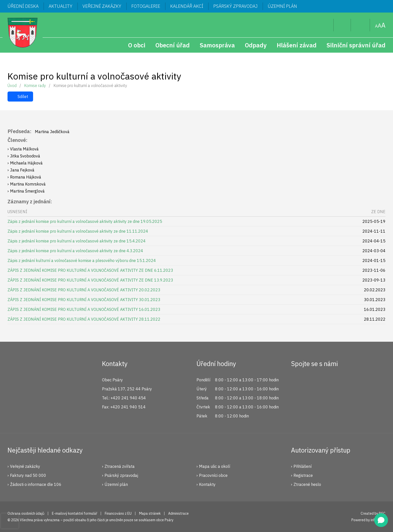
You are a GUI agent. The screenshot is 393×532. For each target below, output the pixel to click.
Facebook (298, 382)
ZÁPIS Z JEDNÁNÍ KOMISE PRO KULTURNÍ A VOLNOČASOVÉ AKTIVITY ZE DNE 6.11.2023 (90, 270)
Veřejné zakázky (102, 6)
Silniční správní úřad (356, 45)
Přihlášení (303, 466)
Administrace (178, 513)
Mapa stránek (360, 25)
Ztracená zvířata (120, 466)
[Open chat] (381, 520)
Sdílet (23, 97)
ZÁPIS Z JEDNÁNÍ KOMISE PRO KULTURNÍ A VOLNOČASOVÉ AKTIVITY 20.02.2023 (84, 290)
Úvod (12, 85)
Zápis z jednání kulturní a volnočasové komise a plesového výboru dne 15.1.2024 (82, 260)
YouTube (331, 382)
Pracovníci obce (213, 475)
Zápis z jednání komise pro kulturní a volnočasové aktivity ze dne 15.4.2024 (77, 241)
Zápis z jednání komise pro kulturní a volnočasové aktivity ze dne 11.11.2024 (78, 231)
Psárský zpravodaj (235, 6)
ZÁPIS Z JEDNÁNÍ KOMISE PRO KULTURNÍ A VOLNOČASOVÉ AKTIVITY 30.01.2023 (84, 300)
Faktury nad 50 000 (28, 475)
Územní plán (282, 6)
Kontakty (207, 484)
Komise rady (35, 85)
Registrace (303, 475)
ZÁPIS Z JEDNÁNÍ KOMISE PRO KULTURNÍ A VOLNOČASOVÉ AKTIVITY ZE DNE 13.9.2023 (90, 280)
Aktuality (61, 6)
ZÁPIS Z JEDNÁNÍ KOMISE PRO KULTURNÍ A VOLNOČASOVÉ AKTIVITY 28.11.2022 (84, 319)
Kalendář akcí (187, 6)
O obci (137, 45)
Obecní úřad (173, 45)
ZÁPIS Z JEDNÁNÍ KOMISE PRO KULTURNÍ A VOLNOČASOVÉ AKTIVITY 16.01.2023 (84, 309)
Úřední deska (23, 6)
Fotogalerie (146, 6)
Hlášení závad (297, 45)
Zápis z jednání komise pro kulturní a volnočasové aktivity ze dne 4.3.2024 (75, 251)
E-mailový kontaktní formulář (75, 513)
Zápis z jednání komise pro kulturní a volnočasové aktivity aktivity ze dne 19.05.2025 (85, 221)
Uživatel (342, 25)
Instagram (314, 382)
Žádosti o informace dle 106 (36, 484)
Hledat (326, 25)
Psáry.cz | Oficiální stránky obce (23, 33)
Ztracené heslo (307, 484)
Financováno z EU (118, 513)
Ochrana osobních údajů (26, 513)
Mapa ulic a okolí (215, 466)
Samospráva (217, 45)
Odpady (256, 45)
